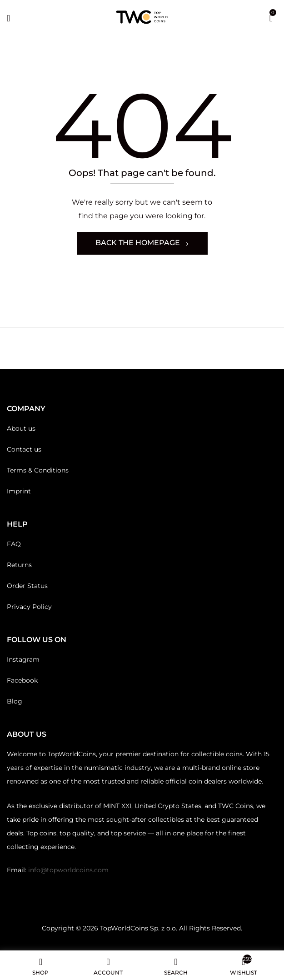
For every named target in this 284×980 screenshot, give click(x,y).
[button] (271, 17)
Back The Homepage (139, 243)
